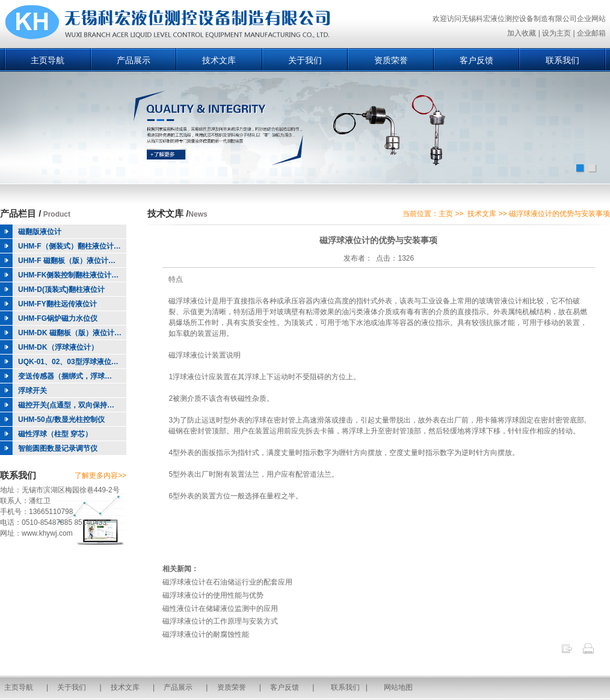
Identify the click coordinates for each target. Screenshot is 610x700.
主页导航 (48, 60)
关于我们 (305, 60)
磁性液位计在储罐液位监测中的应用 (220, 609)
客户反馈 (476, 60)
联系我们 (562, 60)
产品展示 (134, 60)
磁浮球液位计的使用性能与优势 (213, 595)
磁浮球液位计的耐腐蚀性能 (206, 634)
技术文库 (219, 60)
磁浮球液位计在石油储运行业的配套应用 (227, 582)
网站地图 (398, 687)
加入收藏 (522, 33)
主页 (446, 214)
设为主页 (556, 33)
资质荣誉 (391, 60)
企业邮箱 (591, 33)
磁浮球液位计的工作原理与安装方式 (220, 621)
